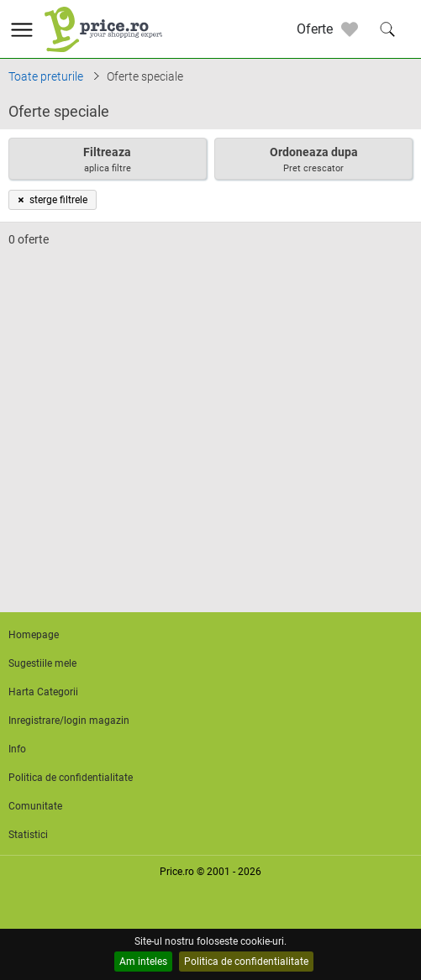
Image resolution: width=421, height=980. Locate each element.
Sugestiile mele (42, 663)
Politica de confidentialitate (246, 962)
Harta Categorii (43, 692)
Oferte (315, 29)
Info (17, 749)
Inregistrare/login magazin (69, 721)
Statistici (28, 835)
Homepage (34, 635)
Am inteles (143, 962)
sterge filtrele (53, 200)
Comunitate (35, 806)
